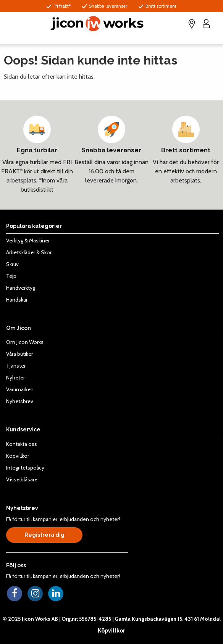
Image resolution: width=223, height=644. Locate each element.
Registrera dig (44, 535)
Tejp (11, 276)
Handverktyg (21, 288)
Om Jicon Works (25, 342)
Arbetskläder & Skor (29, 252)
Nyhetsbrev (20, 401)
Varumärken (20, 389)
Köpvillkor (18, 456)
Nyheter (15, 378)
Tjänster (16, 366)
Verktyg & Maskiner (28, 240)
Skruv (12, 264)
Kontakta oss (22, 444)
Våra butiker (19, 354)
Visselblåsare (22, 479)
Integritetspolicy (25, 468)
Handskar (17, 300)
